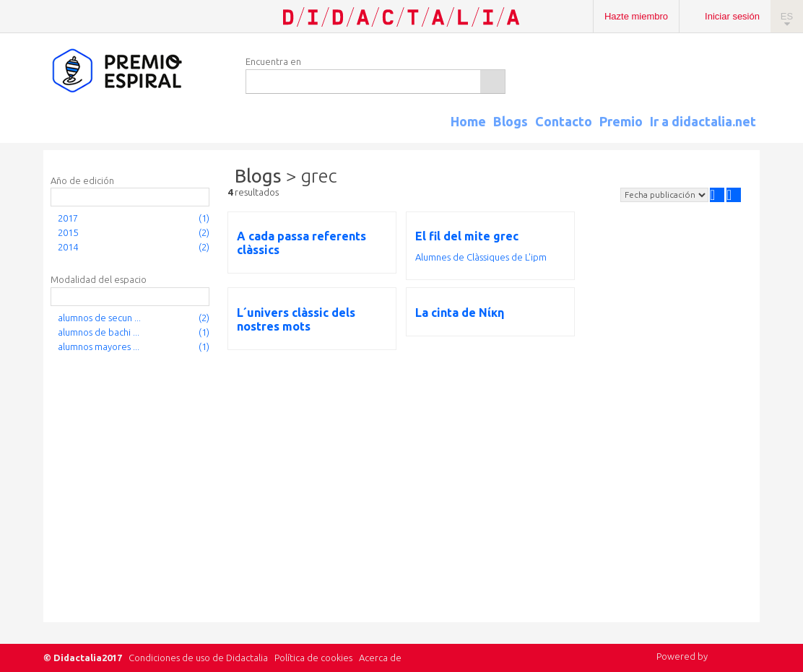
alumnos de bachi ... (99, 332)
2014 (68, 247)
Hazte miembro (636, 16)
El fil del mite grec (467, 236)
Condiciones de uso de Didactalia (198, 658)
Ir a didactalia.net (703, 121)
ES (787, 16)
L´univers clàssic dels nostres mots (296, 319)
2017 (68, 218)
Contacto (564, 121)
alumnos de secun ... (99, 318)
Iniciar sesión (732, 16)
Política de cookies (313, 658)
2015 (68, 232)
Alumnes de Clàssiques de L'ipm (481, 257)
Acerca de (380, 658)
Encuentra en (273, 61)
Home (468, 121)
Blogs (511, 121)
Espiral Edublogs (137, 71)
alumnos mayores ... (99, 346)
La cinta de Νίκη (460, 313)
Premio (621, 121)
